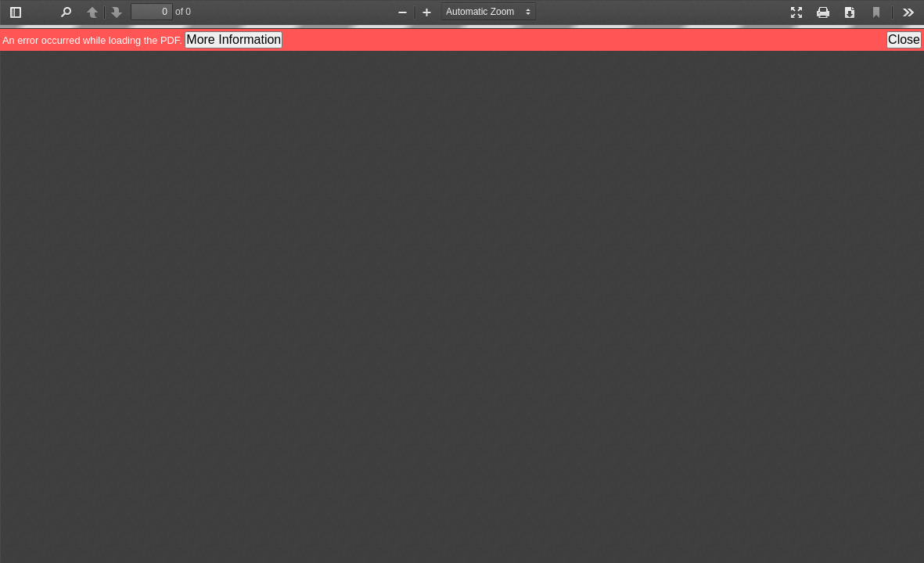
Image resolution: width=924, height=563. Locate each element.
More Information (234, 39)
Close (904, 39)
